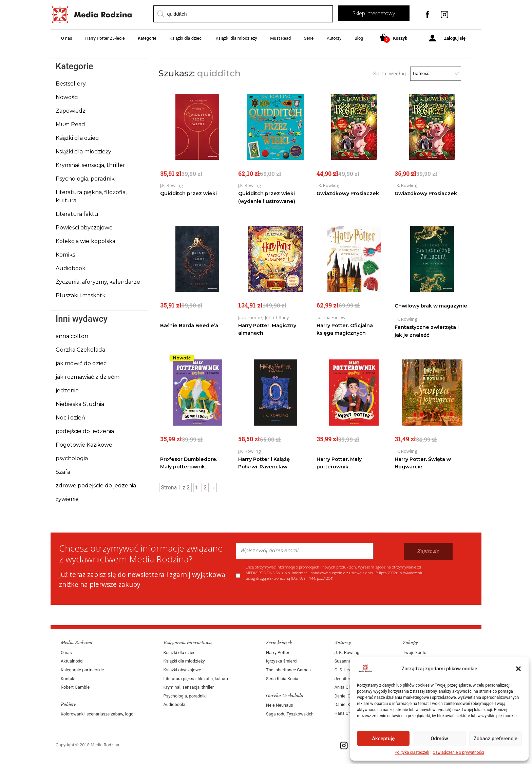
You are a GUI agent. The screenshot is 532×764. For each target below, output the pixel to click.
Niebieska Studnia (80, 404)
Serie (309, 38)
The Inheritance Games (288, 670)
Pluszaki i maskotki (81, 295)
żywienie (67, 499)
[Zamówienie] (436, 73)
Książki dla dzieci (186, 38)
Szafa (63, 472)
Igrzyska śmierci (282, 661)
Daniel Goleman (350, 696)
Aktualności (72, 661)
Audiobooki (71, 268)
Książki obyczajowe (182, 670)
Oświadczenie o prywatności (458, 752)
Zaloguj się (455, 38)
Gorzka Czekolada (80, 350)
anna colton (72, 336)
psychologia (72, 458)
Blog (359, 38)
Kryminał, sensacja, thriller (90, 165)
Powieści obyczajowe (84, 228)
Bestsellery (71, 84)
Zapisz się (428, 551)
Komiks (65, 255)
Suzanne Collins (350, 661)
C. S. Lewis (345, 670)
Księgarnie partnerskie (82, 670)
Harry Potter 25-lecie (105, 38)
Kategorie (147, 38)
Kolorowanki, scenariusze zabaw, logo (97, 714)
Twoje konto (414, 653)
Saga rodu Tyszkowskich (290, 714)
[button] (518, 669)
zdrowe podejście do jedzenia (96, 486)
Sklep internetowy (374, 13)
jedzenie (67, 390)
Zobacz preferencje (496, 739)
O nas (67, 38)
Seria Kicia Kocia (282, 679)
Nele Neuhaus (280, 705)
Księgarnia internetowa (188, 643)
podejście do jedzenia (85, 431)
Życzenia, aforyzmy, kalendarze (98, 282)
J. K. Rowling (347, 653)
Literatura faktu (77, 214)
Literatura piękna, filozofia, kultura (196, 679)
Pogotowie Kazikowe (84, 445)
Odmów (439, 739)
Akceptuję (383, 739)
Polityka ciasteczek (412, 752)
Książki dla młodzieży (236, 38)
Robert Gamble (75, 687)
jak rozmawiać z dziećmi (88, 377)
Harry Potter (278, 653)
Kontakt (68, 679)
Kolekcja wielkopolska (85, 241)
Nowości (67, 97)
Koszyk (396, 39)
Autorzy (334, 38)
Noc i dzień (70, 418)
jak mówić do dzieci (82, 363)
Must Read (280, 38)
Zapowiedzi (71, 111)
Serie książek (279, 643)
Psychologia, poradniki (86, 179)
